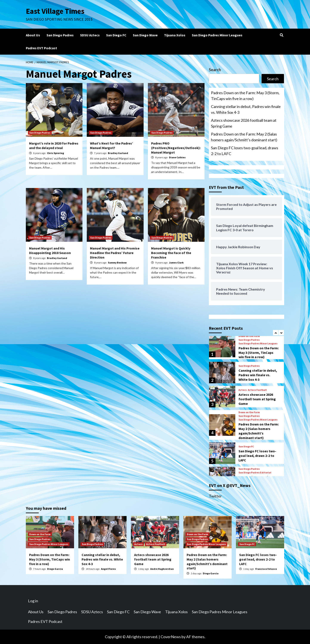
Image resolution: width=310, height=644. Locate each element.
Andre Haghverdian (162, 569)
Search (215, 70)
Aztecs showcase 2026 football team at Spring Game (244, 123)
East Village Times (55, 11)
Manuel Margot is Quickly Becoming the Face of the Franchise (171, 253)
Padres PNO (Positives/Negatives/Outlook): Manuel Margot (176, 148)
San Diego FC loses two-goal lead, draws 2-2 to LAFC (245, 151)
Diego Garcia (55, 569)
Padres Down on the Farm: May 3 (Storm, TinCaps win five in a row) (245, 96)
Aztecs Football (257, 390)
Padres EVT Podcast (41, 48)
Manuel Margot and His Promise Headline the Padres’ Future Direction (115, 253)
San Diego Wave (145, 35)
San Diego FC (116, 35)
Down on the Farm (249, 336)
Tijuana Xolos (175, 35)
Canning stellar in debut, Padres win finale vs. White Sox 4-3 (246, 109)
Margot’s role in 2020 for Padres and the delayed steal (54, 146)
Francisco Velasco (266, 569)
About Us (33, 35)
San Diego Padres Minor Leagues (217, 35)
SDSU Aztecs (90, 35)
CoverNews (171, 637)
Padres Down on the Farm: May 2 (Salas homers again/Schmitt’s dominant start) (244, 137)
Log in (33, 601)
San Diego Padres (60, 35)
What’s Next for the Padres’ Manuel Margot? (112, 146)
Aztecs (243, 390)
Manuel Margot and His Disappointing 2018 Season (50, 250)
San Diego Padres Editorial (255, 473)
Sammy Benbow (117, 263)
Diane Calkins (177, 157)
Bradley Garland (118, 153)
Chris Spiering (55, 153)
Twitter (215, 496)
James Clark (176, 263)
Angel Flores (108, 569)
